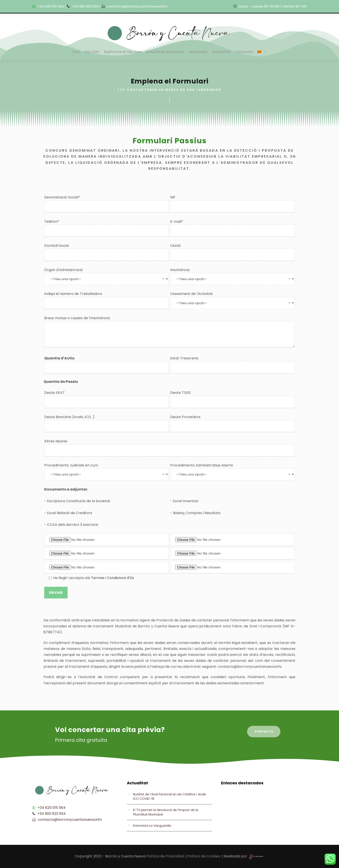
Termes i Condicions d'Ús (112, 578)
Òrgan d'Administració (107, 276)
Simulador (198, 52)
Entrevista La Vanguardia (152, 826)
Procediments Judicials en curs (107, 472)
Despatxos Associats (165, 52)
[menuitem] (262, 54)
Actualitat (222, 52)
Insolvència (232, 276)
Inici (76, 52)
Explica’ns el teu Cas (123, 52)
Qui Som (92, 52)
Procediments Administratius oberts (232, 472)
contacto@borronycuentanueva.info (137, 6)
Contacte (244, 52)
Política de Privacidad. (165, 856)
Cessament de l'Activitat (232, 300)
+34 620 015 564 (51, 6)
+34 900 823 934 (85, 6)
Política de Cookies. (204, 856)
